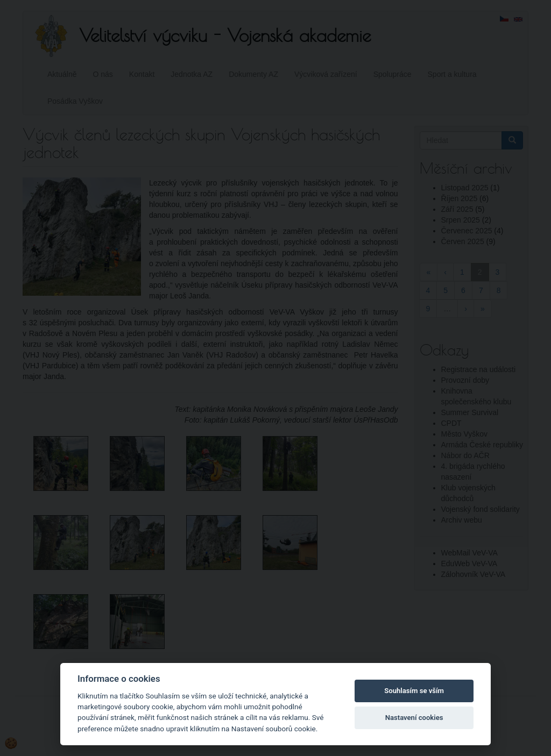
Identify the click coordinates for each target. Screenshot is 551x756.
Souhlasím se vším (414, 691)
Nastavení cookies (414, 718)
